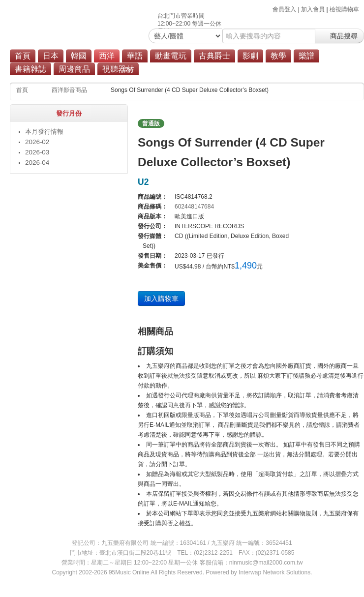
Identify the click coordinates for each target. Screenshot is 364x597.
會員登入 (284, 9)
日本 (51, 56)
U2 (143, 182)
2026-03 (37, 152)
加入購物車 (161, 298)
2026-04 (37, 163)
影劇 (250, 56)
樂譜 (306, 56)
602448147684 (194, 207)
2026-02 (37, 142)
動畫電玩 (171, 56)
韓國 (79, 56)
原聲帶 (197, 70)
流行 (128, 70)
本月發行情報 (44, 132)
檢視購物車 (344, 9)
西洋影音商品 (69, 90)
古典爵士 (214, 56)
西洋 (107, 56)
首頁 (23, 56)
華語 (135, 56)
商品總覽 (230, 70)
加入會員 (313, 9)
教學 (278, 56)
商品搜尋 (339, 36)
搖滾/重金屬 (162, 70)
